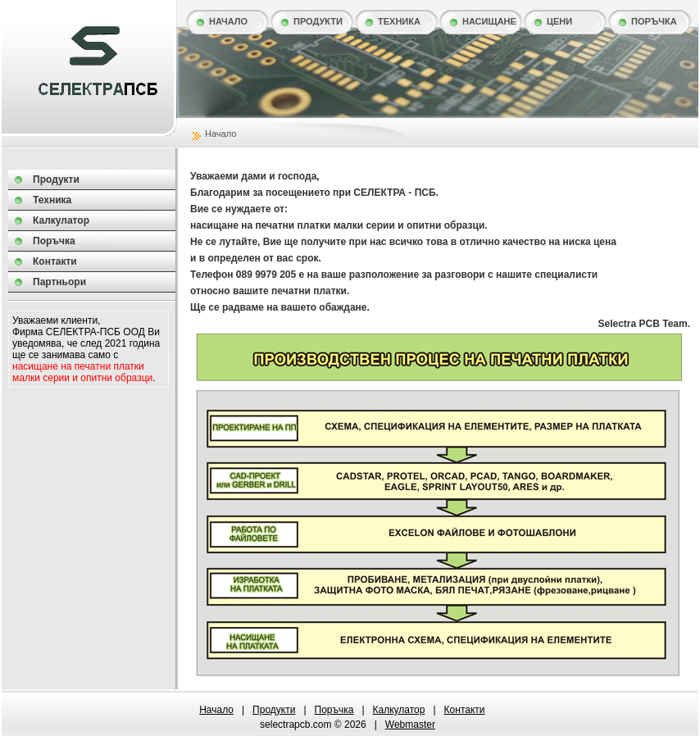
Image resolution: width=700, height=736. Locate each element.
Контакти (55, 261)
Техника (399, 21)
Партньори (59, 282)
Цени (559, 21)
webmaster (410, 725)
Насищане (489, 21)
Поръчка (654, 21)
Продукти (318, 21)
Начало (228, 21)
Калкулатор (61, 220)
